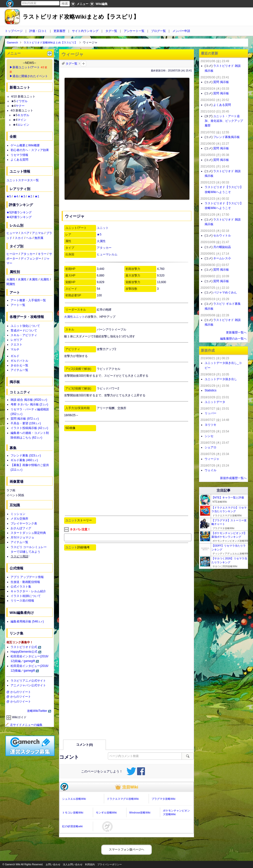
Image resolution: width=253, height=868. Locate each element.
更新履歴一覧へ (236, 332)
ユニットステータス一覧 (23, 180)
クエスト (16, 344)
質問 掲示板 (25, 419)
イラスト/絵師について (26, 596)
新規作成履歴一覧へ (233, 478)
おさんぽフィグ (21, 528)
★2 (30, 196)
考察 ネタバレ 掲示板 (29, 404)
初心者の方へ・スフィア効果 (30, 150)
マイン (22, 120)
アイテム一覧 (19, 370)
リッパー (211, 413)
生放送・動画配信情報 (25, 582)
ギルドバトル (19, 361)
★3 (23, 196)
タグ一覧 (111, 31)
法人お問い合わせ (73, 864)
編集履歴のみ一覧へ (233, 339)
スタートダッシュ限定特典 (28, 533)
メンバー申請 (181, 31)
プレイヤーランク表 (24, 524)
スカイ (19, 238)
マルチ (15, 349)
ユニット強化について (25, 326)
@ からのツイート (19, 692)
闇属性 (11, 284)
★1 (37, 196)
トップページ (14, 31)
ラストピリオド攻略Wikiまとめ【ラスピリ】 (81, 17)
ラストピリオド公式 (24, 647)
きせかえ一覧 (19, 365)
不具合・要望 (26, 423)
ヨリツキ (211, 425)
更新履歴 (59, 31)
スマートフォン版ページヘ (126, 850)
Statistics (211, 390)
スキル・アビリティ (24, 335)
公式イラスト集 (21, 587)
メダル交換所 (19, 519)
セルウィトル (222, 235)
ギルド (15, 356)
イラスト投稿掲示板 (29, 428)
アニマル (38, 233)
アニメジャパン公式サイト (28, 685)
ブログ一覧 (158, 31)
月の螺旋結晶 (222, 247)
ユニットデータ (215, 402)
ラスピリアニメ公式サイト (28, 681)
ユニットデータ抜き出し (221, 379)
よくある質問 (19, 160)
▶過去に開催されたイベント (29, 76)
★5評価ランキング (19, 212)
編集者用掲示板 (27, 621)
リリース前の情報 (22, 601)
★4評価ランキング (19, 217)
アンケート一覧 (134, 31)
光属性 (45, 279)
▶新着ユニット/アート (25, 67)
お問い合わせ (53, 864)
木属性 (33, 279)
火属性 (101, 241)
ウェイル (211, 470)
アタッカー (104, 248)
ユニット (103, 228)
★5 (99, 234)
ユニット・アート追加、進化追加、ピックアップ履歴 (224, 121)
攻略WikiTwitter (37, 711)
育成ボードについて (24, 331)
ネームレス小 (222, 258)
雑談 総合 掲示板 (29, 400)
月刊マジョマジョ (22, 537)
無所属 (39, 238)
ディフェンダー (31, 259)
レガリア (16, 340)
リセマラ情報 (19, 155)
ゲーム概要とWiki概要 (25, 145)
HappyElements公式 (24, 652)
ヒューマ (12, 233)
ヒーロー (12, 254)
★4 (16, 196)
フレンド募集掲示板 (226, 137)
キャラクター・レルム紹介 (28, 591)
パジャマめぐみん (225, 292)
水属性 (22, 279)
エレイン (23, 125)
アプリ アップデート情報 (27, 577)
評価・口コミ (38, 31)
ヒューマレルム (107, 254)
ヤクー (20, 106)
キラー (42, 254)
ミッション (18, 514)
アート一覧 (18, 305)
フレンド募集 (26, 455)
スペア (25, 233)
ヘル (29, 238)
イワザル (22, 101)
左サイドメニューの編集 (24, 725)
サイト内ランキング (85, 31)
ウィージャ (212, 459)
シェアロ (211, 447)
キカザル (23, 115)
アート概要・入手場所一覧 (28, 300)
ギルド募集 (24, 460)
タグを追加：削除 (84, 64)
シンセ (209, 436)
